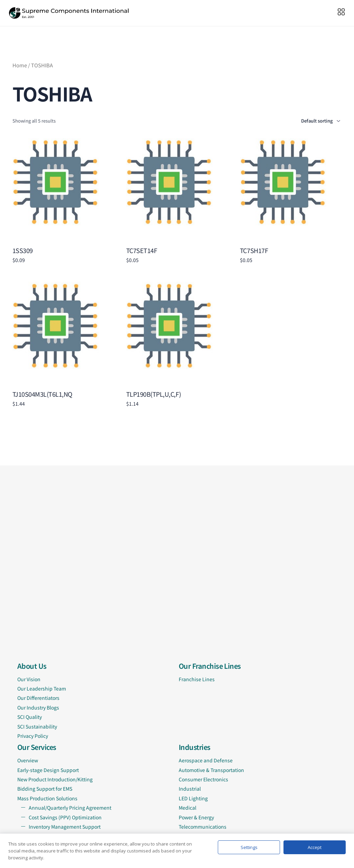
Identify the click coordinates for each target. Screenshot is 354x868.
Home (20, 65)
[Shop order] (310, 121)
